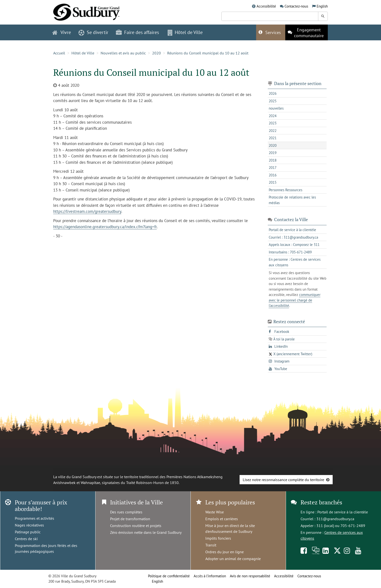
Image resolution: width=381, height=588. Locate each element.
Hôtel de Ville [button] (185, 32)
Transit (211, 545)
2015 (273, 182)
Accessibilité (266, 6)
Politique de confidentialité (169, 576)
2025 (273, 101)
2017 (273, 168)
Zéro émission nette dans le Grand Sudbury (146, 532)
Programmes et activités (35, 518)
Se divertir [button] (93, 32)
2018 (273, 160)
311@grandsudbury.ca (335, 519)
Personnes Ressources (286, 190)
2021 (273, 138)
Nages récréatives (29, 525)
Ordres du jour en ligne (225, 552)
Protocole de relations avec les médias (292, 200)
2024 (273, 116)
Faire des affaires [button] (137, 32)
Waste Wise (215, 512)
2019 (273, 153)
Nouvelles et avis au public (123, 53)
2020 (156, 53)
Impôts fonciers (218, 538)
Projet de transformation (130, 519)
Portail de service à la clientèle (343, 512)
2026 (273, 93)
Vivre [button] (62, 32)
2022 (273, 131)
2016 (273, 175)
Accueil (59, 53)
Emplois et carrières (222, 519)
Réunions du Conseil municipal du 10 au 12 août (208, 53)
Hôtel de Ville (83, 53)
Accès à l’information (210, 576)
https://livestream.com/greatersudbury (87, 211)
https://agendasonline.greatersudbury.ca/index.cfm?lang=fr (105, 227)
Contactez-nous (296, 6)
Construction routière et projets (136, 526)
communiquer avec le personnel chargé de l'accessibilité (295, 300)
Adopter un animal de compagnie (233, 559)
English (322, 6)
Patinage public (28, 532)
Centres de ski (26, 539)
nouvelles (276, 108)
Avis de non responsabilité (250, 576)
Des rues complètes (126, 512)
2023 (273, 123)
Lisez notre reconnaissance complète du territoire (283, 480)
